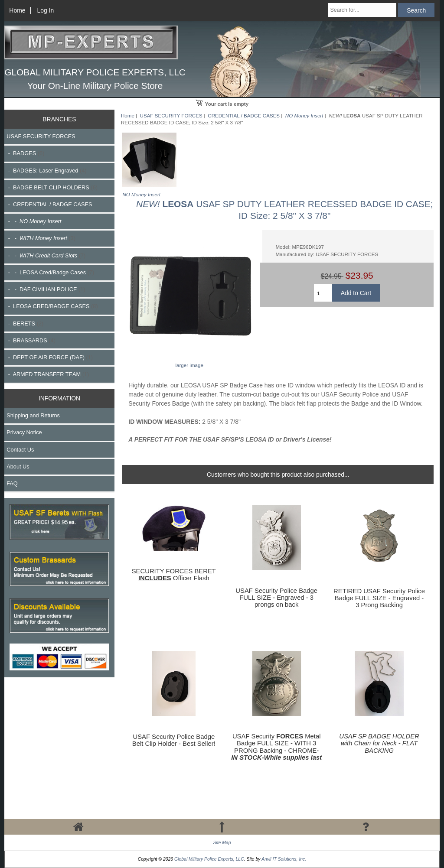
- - (41, 238)
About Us (18, 467)
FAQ (12, 483)
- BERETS (25, 323)
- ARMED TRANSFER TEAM (48, 374)
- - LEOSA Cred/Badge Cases (50, 272)
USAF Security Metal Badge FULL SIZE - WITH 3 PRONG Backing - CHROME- (276, 747)
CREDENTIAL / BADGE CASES (244, 115)
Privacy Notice (24, 432)
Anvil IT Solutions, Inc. (284, 859)
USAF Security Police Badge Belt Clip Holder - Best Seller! (174, 740)
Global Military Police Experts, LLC (209, 859)
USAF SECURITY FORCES (171, 115)
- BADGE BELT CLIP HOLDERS (52, 187)
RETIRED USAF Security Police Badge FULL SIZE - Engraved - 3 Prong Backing (379, 598)
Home (17, 10)
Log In (46, 10)
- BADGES (25, 153)
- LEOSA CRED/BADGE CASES (52, 306)
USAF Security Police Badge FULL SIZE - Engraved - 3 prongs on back (276, 598)
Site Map (222, 843)
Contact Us (20, 450)
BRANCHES (59, 119)
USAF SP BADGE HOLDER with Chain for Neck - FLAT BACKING (379, 743)
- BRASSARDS (31, 340)
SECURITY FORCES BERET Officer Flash (174, 575)
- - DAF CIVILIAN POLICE (46, 289)
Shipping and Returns (33, 415)
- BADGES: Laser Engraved (46, 171)
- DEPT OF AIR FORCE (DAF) (50, 357)
